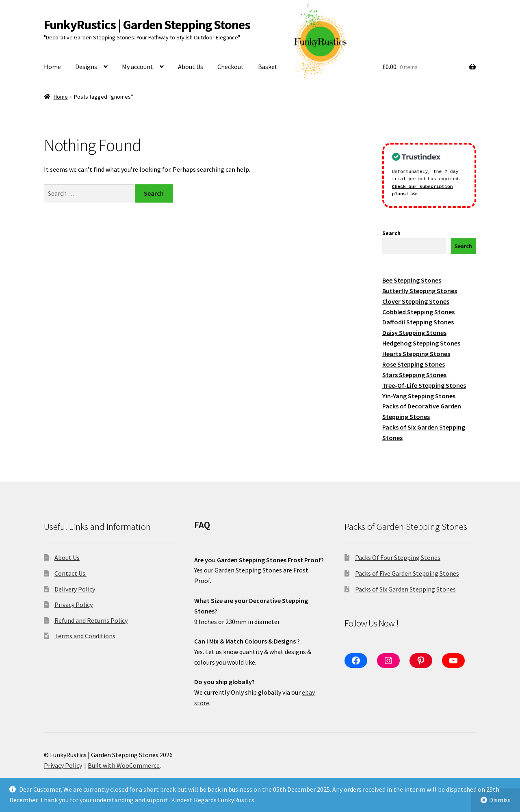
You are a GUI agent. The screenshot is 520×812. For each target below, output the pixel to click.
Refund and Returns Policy (91, 620)
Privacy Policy (74, 605)
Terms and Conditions (85, 636)
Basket (268, 67)
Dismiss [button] (500, 800)
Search (391, 233)
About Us (191, 67)
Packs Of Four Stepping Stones (398, 557)
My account (138, 67)
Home (52, 67)
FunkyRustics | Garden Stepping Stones (147, 25)
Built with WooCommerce (124, 765)
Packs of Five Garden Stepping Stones (407, 573)
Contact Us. (70, 573)
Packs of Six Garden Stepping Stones (405, 589)
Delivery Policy (75, 589)
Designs (86, 67)
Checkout (231, 67)
